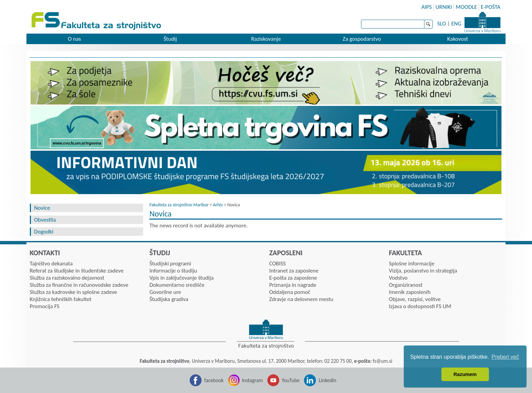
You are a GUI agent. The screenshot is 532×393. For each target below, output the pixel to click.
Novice (42, 208)
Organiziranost (406, 285)
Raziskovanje (266, 39)
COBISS (277, 264)
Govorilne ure (165, 292)
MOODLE (466, 7)
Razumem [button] (465, 374)
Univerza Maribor (482, 22)
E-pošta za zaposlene (293, 278)
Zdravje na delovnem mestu (301, 299)
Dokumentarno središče (177, 285)
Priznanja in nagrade (293, 285)
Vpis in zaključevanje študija (181, 278)
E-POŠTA (491, 7)
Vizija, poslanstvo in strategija (423, 271)
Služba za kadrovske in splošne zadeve (74, 292)
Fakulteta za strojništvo (97, 21)
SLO (442, 24)
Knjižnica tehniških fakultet (61, 299)
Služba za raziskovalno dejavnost (67, 278)
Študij (170, 39)
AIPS (427, 7)
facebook (214, 380)
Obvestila (45, 220)
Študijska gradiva (169, 299)
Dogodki (44, 232)
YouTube (291, 380)
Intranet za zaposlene (294, 271)
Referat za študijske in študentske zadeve (77, 271)
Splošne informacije (412, 264)
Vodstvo (398, 278)
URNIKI (444, 7)
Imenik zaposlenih (410, 292)
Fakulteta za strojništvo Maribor (179, 205)
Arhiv (218, 205)
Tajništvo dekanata (51, 264)
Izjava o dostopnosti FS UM (420, 306)
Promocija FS (45, 306)
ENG (456, 24)
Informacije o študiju (173, 271)
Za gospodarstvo (362, 39)
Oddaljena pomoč (290, 292)
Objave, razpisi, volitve (415, 299)
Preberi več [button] (505, 357)
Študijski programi (170, 264)
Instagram (252, 380)
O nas (74, 39)
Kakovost (458, 39)
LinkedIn (327, 380)
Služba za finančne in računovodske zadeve (79, 285)
